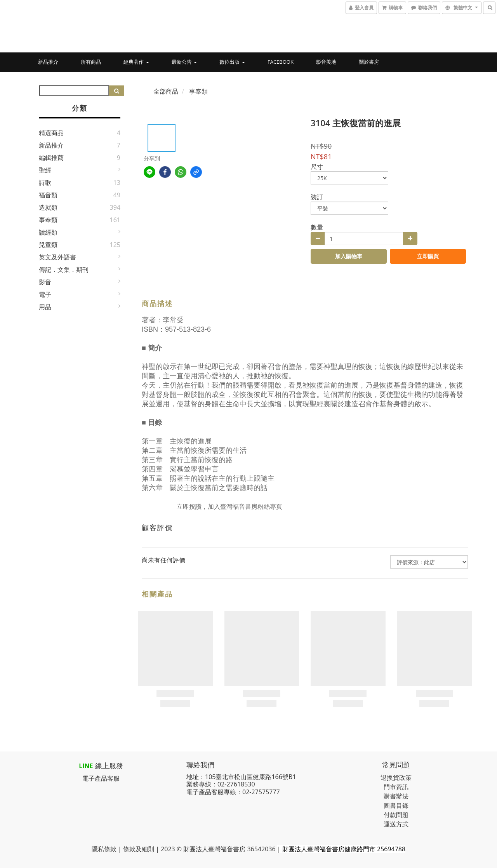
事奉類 (48, 220)
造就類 (48, 207)
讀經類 (48, 232)
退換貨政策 (396, 778)
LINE (86, 766)
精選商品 (51, 133)
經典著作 (136, 62)
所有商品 (91, 62)
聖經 (45, 170)
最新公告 (184, 62)
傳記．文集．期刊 (64, 270)
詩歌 (45, 183)
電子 (45, 294)
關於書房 (369, 62)
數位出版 (232, 62)
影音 (45, 282)
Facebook (281, 62)
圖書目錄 (396, 805)
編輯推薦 (51, 158)
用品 (45, 307)
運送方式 (396, 824)
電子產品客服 (101, 778)
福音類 (48, 195)
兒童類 (48, 245)
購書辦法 (396, 796)
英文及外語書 (57, 257)
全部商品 (166, 91)
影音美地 (326, 62)
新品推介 (48, 62)
